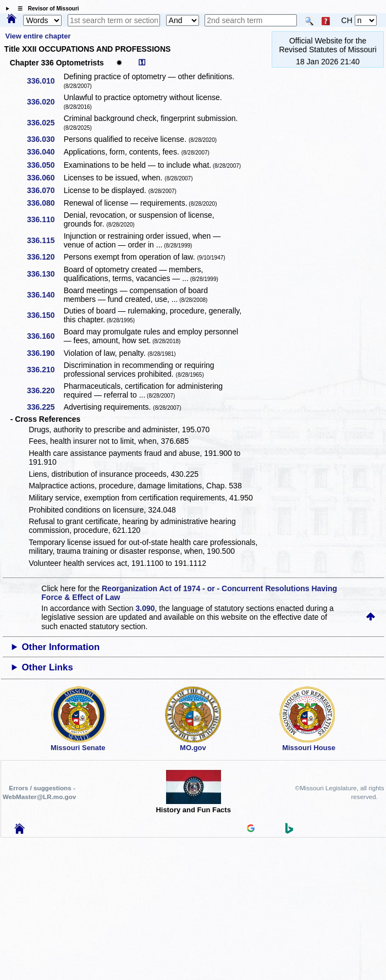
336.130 (45, 274)
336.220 (45, 390)
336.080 (45, 203)
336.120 (45, 257)
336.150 (45, 315)
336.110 (45, 219)
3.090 (145, 608)
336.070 (45, 190)
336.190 (45, 353)
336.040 (45, 152)
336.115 (45, 240)
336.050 (45, 165)
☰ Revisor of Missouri (46, 9)
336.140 (45, 295)
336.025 (45, 123)
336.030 (45, 139)
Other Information (60, 647)
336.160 (45, 336)
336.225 (45, 407)
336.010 (45, 81)
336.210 (45, 370)
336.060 (45, 178)
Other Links (47, 667)
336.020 (45, 102)
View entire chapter (38, 36)
